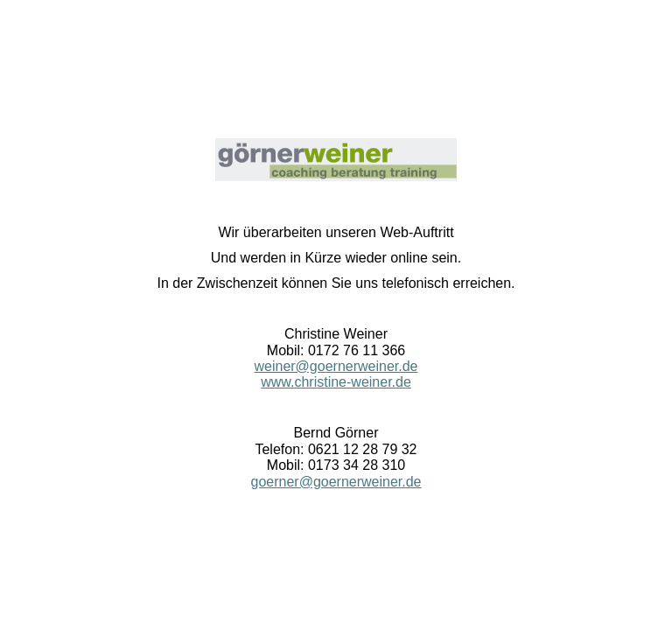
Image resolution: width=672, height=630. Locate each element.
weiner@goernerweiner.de (336, 366)
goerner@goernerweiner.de (336, 482)
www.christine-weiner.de (336, 382)
